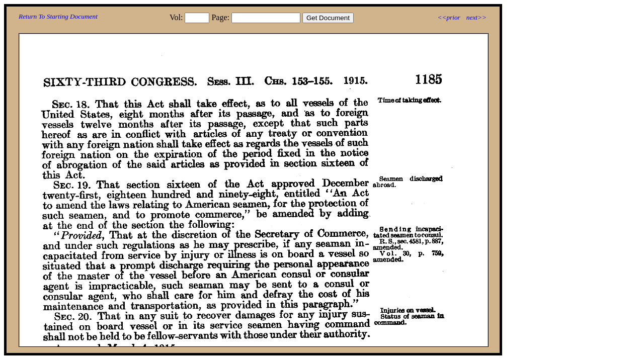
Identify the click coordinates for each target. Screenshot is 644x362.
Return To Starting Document (58, 16)
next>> (476, 17)
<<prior (449, 17)
